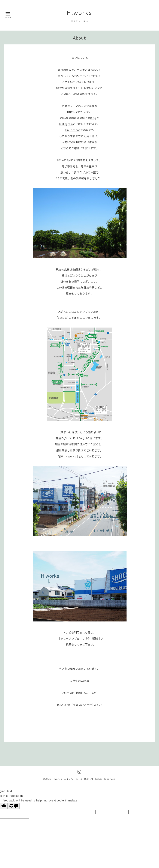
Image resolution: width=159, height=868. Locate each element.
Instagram (66, 124)
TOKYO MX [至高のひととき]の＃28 (80, 705)
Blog (93, 118)
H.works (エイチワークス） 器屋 (70, 779)
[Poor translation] (14, 806)
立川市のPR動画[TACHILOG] (80, 693)
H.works (79, 13)
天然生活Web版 (79, 681)
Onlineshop (73, 130)
